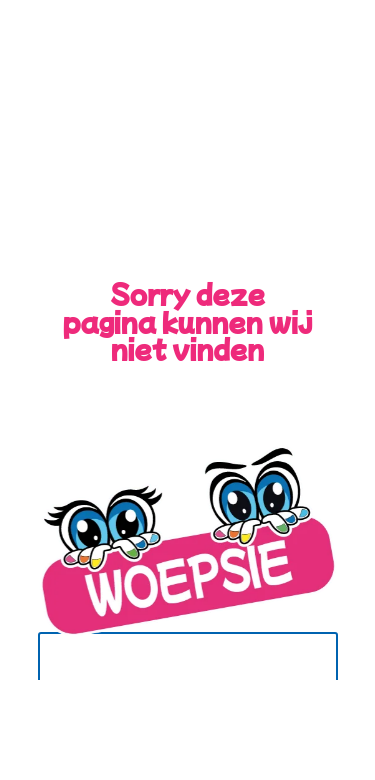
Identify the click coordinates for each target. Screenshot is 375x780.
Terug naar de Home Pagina (172, 673)
